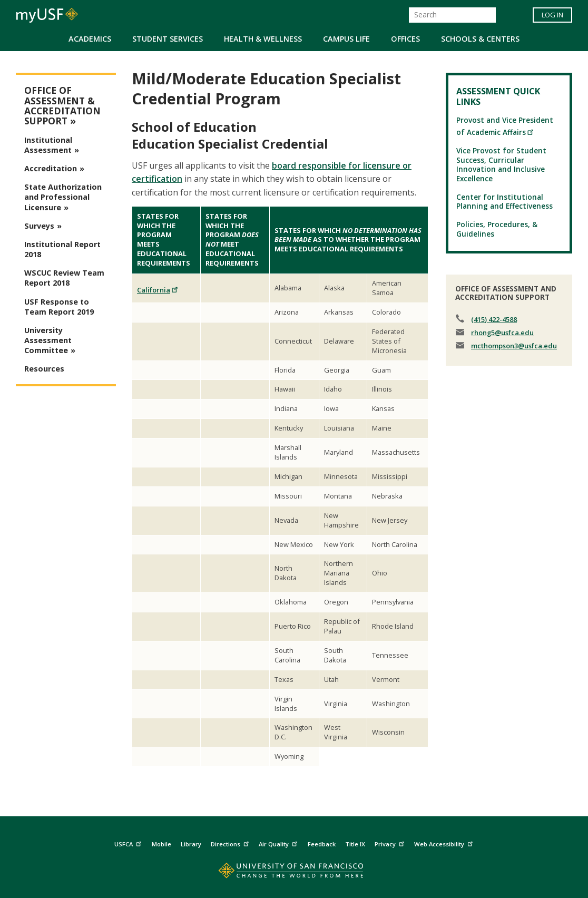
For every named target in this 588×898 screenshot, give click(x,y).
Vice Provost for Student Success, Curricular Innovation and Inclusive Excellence (501, 164)
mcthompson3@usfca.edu (514, 346)
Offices (405, 39)
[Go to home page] (294, 873)
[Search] (452, 15)
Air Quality (279, 842)
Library (191, 844)
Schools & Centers (480, 39)
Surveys (39, 226)
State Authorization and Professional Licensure (63, 197)
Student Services (168, 39)
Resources (44, 369)
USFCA (129, 842)
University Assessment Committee (48, 340)
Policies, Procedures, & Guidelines (497, 229)
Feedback (322, 844)
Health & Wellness (263, 39)
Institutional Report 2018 (62, 249)
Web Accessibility (445, 842)
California (158, 290)
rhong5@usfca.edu (502, 333)
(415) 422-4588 (494, 319)
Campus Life (346, 39)
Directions (231, 842)
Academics (90, 39)
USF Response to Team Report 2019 (59, 307)
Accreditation (51, 168)
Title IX (355, 844)
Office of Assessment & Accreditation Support (62, 106)
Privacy (391, 842)
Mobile (161, 844)
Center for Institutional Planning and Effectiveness (504, 201)
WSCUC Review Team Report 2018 (64, 278)
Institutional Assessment (48, 145)
